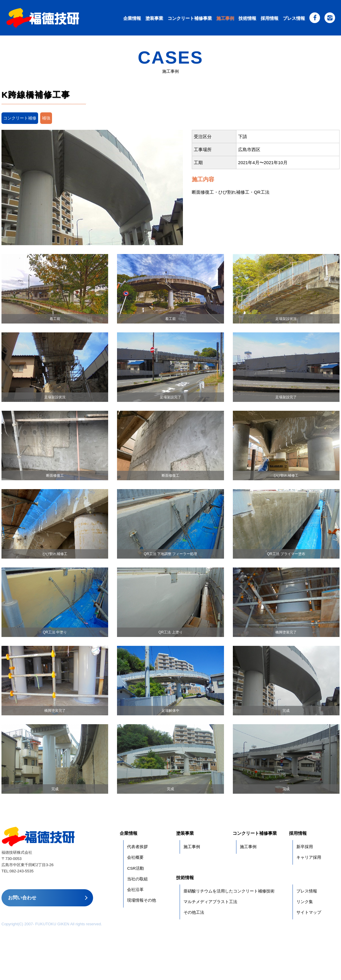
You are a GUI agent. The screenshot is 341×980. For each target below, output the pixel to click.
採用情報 (269, 18)
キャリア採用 (309, 857)
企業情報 (132, 18)
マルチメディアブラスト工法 (210, 902)
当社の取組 (137, 879)
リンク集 (305, 902)
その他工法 (194, 912)
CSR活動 (135, 868)
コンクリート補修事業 (190, 18)
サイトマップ (309, 912)
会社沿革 (135, 890)
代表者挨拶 (137, 847)
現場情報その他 (142, 900)
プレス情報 (294, 18)
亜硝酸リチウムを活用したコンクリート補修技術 (229, 891)
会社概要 (135, 857)
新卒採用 (305, 847)
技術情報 (247, 18)
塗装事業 (154, 18)
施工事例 (225, 18)
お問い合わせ (22, 898)
